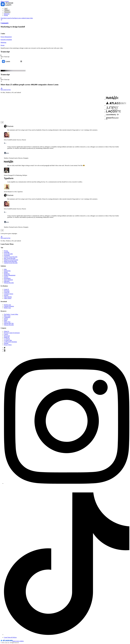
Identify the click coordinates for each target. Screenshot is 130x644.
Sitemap (6, 343)
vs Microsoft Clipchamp (10, 342)
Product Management (10, 275)
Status (6, 320)
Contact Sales (29, 18)
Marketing (7, 274)
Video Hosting (8, 297)
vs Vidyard (7, 339)
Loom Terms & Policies (10, 637)
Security (6, 295)
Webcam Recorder (9, 283)
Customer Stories (9, 294)
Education (7, 281)
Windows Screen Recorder (11, 260)
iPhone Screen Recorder (10, 261)
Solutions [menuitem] (7, 10)
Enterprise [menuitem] (7, 14)
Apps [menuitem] (6, 9)
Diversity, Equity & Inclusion (12, 333)
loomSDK (7, 252)
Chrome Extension (9, 306)
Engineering (7, 271)
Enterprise (7, 291)
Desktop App (7, 305)
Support (6, 277)
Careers (6, 334)
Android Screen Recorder (11, 263)
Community (7, 317)
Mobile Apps (7, 308)
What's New (7, 322)
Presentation (7, 278)
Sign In (3, 18)
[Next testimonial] (2, 230)
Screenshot (7, 255)
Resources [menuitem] (7, 12)
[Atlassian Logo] (12, 641)
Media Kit (7, 337)
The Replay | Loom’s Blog (11, 314)
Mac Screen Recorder (10, 258)
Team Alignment (8, 280)
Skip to (5, 1)
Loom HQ (7, 292)
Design (6, 272)
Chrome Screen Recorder (11, 257)
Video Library (8, 298)
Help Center (7, 316)
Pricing (6, 251)
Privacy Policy (8, 345)
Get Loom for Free (65, 89)
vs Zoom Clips (8, 340)
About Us (7, 331)
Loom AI (6, 289)
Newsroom (7, 336)
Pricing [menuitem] (6, 15)
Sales (5, 269)
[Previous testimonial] (2, 122)
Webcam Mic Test (9, 323)
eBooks (6, 319)
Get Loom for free (15, 18)
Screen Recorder (8, 254)
